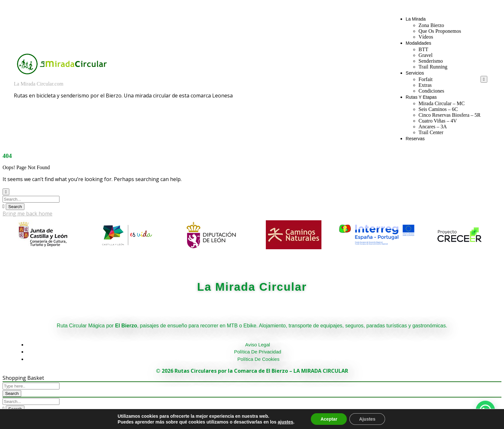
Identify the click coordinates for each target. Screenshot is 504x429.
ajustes (285, 422)
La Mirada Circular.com (39, 84)
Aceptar (329, 419)
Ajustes (367, 419)
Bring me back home (27, 214)
